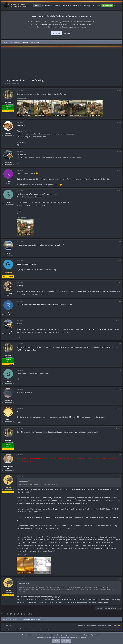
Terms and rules (91, 626)
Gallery (56, 6)
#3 (120, 151)
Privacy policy (102, 626)
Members (76, 6)
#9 (120, 301)
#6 (120, 242)
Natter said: (23, 584)
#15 (120, 429)
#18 (120, 579)
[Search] (119, 6)
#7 (120, 261)
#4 (120, 170)
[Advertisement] (61, 63)
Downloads (65, 6)
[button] (40, 6)
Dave (50, 629)
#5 (120, 191)
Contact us (81, 626)
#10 (120, 320)
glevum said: (23, 481)
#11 (120, 344)
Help (110, 626)
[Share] (117, 91)
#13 (120, 389)
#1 (120, 91)
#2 (120, 122)
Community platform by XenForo (19, 629)
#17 (120, 476)
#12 (120, 370)
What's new (46, 6)
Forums (36, 6)
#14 (120, 408)
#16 (120, 455)
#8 (120, 282)
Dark (6, 626)
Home (115, 626)
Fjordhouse (7, 83)
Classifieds (86, 6)
